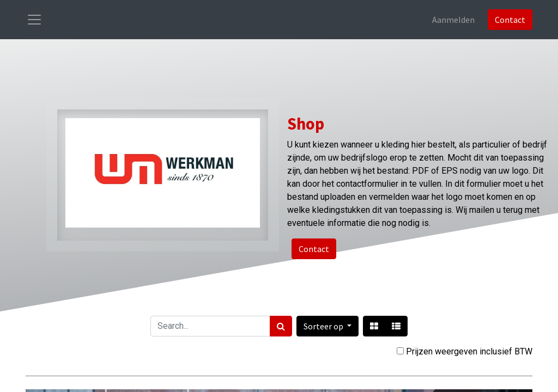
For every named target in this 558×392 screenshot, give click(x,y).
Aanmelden (453, 20)
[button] (327, 326)
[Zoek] (281, 326)
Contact (510, 20)
